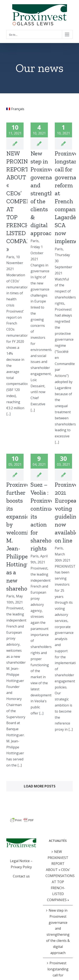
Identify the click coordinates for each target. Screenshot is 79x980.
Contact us (21, 876)
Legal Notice (20, 861)
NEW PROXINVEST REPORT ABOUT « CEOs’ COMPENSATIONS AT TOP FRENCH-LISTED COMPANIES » (58, 876)
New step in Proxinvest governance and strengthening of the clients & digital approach (50, 193)
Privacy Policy (21, 867)
